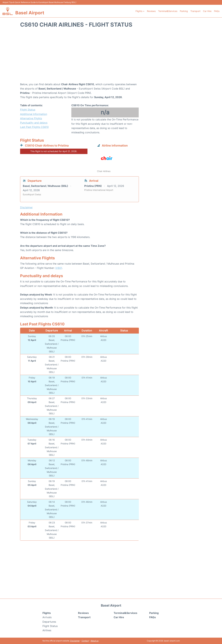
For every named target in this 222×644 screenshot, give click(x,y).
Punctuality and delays (34, 123)
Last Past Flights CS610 (34, 127)
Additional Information (34, 114)
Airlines (47, 630)
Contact (85, 641)
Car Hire (207, 11)
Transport (195, 11)
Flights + (140, 11)
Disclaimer (75, 641)
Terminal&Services (168, 11)
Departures (49, 622)
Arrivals (47, 617)
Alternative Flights (31, 118)
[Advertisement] (111, 57)
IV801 (59, 268)
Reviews (151, 11)
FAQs (217, 11)
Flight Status (28, 110)
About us (95, 641)
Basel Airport (30, 13)
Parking (184, 11)
